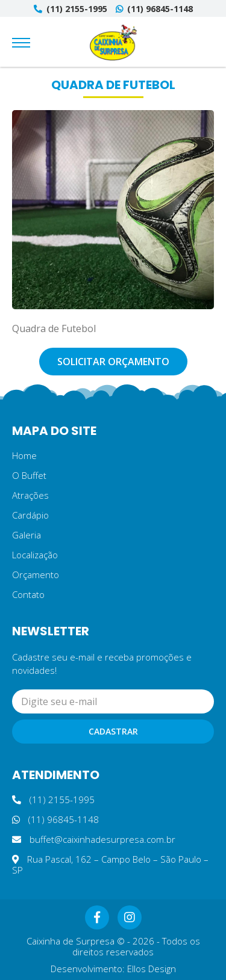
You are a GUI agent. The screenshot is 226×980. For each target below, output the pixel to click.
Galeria (27, 535)
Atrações (30, 495)
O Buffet (29, 475)
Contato (28, 594)
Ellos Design (152, 969)
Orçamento (36, 575)
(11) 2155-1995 (71, 9)
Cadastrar (113, 731)
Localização (35, 555)
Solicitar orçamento (113, 362)
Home (24, 455)
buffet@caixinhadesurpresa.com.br (94, 839)
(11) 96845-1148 (154, 9)
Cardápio (30, 515)
